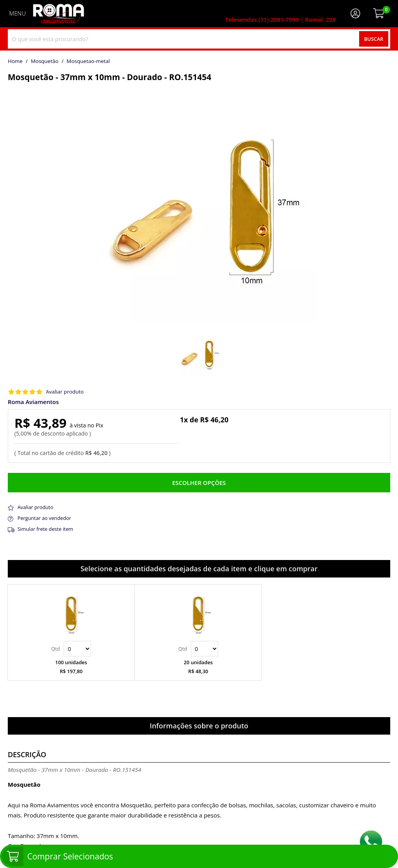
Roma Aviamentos (33, 402)
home (15, 61)
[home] (58, 14)
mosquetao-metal (88, 61)
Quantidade (77, 649)
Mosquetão (45, 61)
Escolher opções (199, 483)
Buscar (374, 39)
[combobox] (199, 39)
